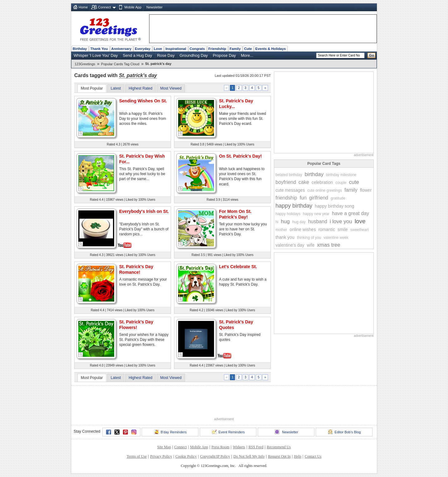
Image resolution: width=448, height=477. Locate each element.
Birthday (80, 49)
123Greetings (85, 64)
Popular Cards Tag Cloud (120, 64)
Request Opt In (279, 456)
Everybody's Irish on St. (144, 211)
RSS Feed (256, 447)
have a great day (351, 213)
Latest (116, 88)
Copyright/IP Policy (215, 456)
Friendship (217, 49)
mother (281, 230)
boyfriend (286, 182)
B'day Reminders (170, 432)
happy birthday (294, 206)
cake (304, 182)
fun (303, 198)
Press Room (221, 447)
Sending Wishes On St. (143, 101)
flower (366, 190)
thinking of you (309, 238)
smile (343, 229)
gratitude (338, 198)
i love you (341, 221)
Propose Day (224, 55)
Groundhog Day (194, 55)
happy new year (316, 214)
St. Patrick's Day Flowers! (136, 325)
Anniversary (122, 49)
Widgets (239, 447)
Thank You (99, 49)
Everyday (143, 49)
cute (354, 182)
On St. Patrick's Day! (240, 156)
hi (277, 222)
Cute (248, 49)
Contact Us (313, 456)
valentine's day (290, 245)
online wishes (303, 229)
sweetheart (360, 230)
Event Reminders (228, 432)
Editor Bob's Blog (344, 432)
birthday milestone (341, 175)
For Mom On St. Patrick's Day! (235, 214)
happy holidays (288, 214)
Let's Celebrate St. (238, 267)
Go (372, 55)
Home (83, 7)
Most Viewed (171, 88)
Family (235, 49)
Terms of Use (137, 456)
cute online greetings (325, 190)
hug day (299, 222)
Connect (104, 7)
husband (317, 221)
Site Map (164, 447)
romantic (327, 229)
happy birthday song (334, 206)
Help (297, 456)
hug (285, 221)
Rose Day (166, 55)
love (360, 221)
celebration (322, 182)
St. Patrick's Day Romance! (136, 269)
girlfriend (319, 198)
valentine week (336, 238)
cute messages (290, 190)
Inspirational (176, 49)
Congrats (197, 49)
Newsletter (154, 7)
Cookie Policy (186, 456)
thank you (285, 237)
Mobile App (133, 7)
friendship (286, 198)
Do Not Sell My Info (249, 456)
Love (158, 49)
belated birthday (289, 175)
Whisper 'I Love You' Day (96, 55)
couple (341, 183)
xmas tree (329, 245)
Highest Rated (140, 88)
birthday (314, 174)
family (351, 190)
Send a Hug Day (137, 55)
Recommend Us (279, 447)
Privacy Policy (161, 456)
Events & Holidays (270, 49)
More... (247, 55)
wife (311, 245)
